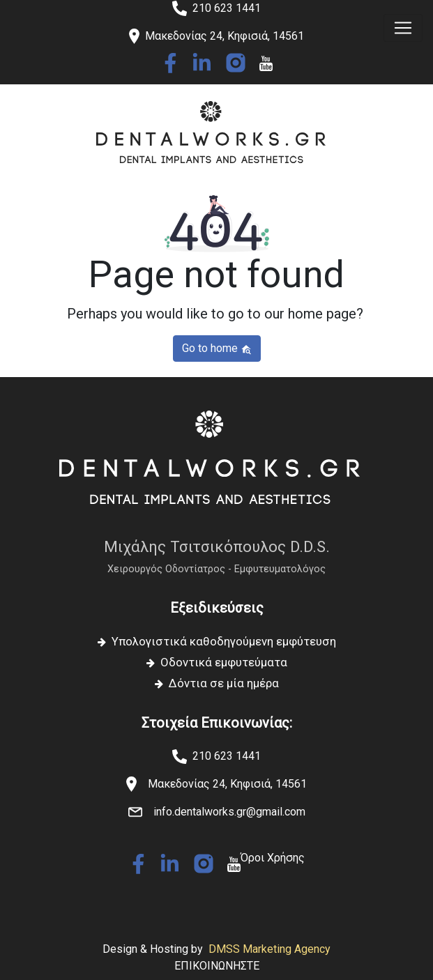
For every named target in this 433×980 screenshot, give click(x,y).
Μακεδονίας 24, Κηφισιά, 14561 (227, 784)
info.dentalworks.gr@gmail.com (229, 812)
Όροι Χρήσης (273, 858)
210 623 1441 (227, 8)
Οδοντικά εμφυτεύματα (224, 662)
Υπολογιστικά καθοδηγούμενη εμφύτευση (224, 641)
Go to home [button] (217, 348)
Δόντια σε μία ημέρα (224, 683)
